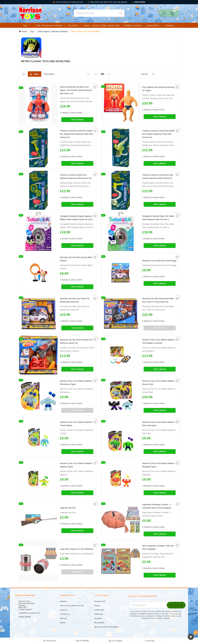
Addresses (99, 614)
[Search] (95, 13)
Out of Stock (160, 328)
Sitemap (63, 618)
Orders (97, 606)
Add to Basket (77, 120)
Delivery (63, 601)
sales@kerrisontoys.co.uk (29, 613)
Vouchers (98, 618)
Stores (63, 623)
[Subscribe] (176, 605)
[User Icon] (165, 13)
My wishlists (99, 623)
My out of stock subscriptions (106, 627)
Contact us (64, 614)
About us (64, 610)
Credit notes (99, 610)
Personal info (100, 601)
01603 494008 (138, 2)
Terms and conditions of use (72, 606)
